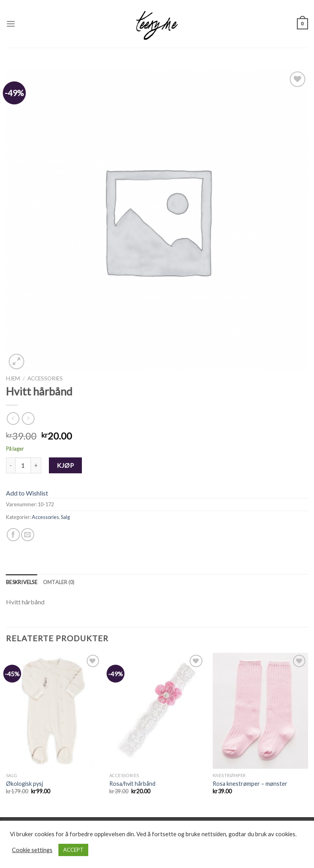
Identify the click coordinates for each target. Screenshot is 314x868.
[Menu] (11, 24)
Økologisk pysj (24, 784)
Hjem (13, 378)
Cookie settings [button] (32, 850)
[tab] (22, 582)
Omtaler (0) (59, 582)
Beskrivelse (22, 582)
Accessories (45, 378)
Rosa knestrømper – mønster (250, 784)
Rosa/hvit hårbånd (132, 784)
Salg (65, 517)
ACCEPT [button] (73, 850)
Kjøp (65, 465)
